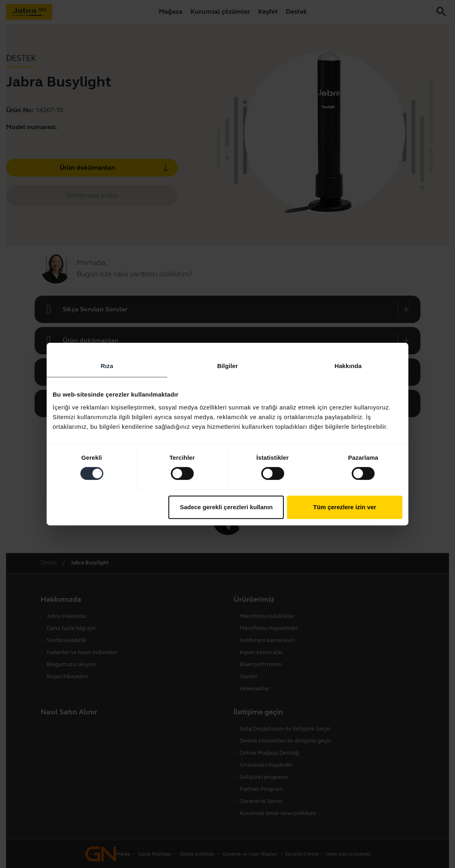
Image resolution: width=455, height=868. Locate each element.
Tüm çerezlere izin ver (345, 507)
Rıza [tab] (107, 366)
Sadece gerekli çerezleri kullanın (226, 507)
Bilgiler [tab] (227, 366)
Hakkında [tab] (348, 366)
